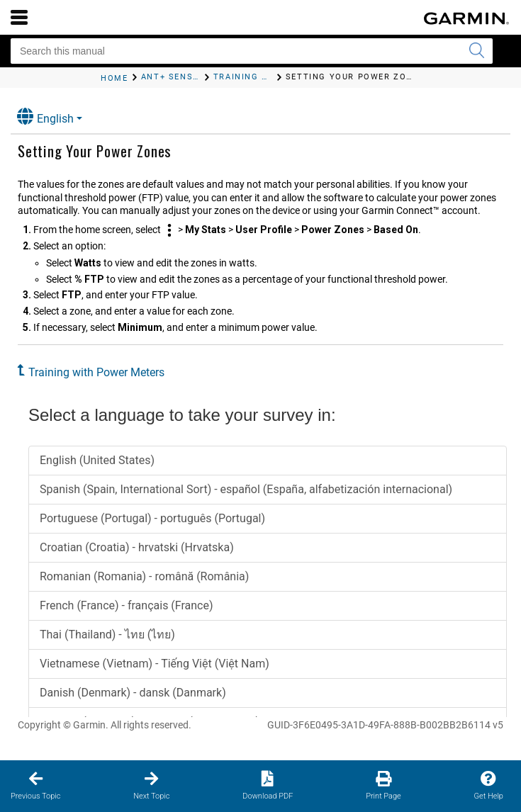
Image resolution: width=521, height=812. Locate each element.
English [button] (45, 117)
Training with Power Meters (96, 372)
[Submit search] (476, 51)
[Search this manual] (252, 51)
